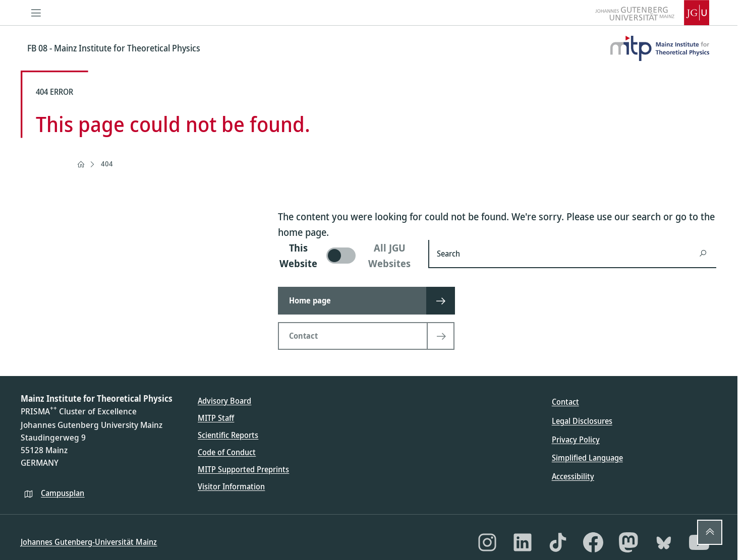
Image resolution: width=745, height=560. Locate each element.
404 (107, 164)
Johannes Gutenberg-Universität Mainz (89, 542)
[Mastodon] (628, 542)
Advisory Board (224, 401)
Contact (565, 402)
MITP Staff (216, 418)
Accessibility (573, 476)
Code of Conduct (227, 452)
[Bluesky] (664, 542)
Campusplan (63, 493)
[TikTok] (558, 542)
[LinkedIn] (523, 542)
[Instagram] (487, 542)
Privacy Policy (576, 440)
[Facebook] (593, 542)
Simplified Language (587, 458)
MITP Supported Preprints (243, 469)
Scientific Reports (228, 435)
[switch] (347, 256)
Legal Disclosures (582, 421)
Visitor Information (231, 486)
